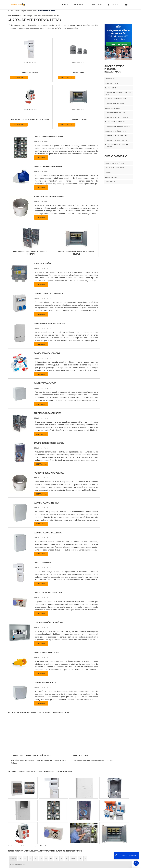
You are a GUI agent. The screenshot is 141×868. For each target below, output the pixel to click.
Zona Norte (26, 832)
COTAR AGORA (19, 77)
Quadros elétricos (112, 88)
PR (41, 812)
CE (67, 812)
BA (61, 812)
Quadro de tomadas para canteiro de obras (118, 93)
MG (25, 812)
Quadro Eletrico (111, 177)
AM (80, 812)
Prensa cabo (37, 16)
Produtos (80, 5)
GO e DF (73, 812)
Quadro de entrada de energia (116, 99)
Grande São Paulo (67, 832)
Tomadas (108, 172)
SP (36, 812)
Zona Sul (46, 832)
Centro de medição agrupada (115, 113)
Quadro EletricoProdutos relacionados (114, 69)
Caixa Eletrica (110, 182)
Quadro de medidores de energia (116, 117)
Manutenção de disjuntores (115, 168)
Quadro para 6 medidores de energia (118, 127)
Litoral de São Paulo (82, 832)
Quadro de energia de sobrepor (116, 140)
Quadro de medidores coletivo (116, 136)
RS (51, 812)
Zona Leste (55, 832)
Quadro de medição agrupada (115, 131)
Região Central (14, 832)
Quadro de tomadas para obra (51, 16)
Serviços (97, 5)
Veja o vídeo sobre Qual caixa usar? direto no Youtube (93, 714)
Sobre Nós (113, 5)
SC (46, 812)
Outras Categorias (116, 156)
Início (65, 5)
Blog (128, 5)
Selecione (13, 812)
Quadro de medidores (113, 108)
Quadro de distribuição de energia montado (117, 146)
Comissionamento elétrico (114, 163)
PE (56, 812)
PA (85, 812)
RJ (20, 812)
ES (31, 812)
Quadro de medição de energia (116, 103)
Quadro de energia (27, 16)
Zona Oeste (36, 832)
